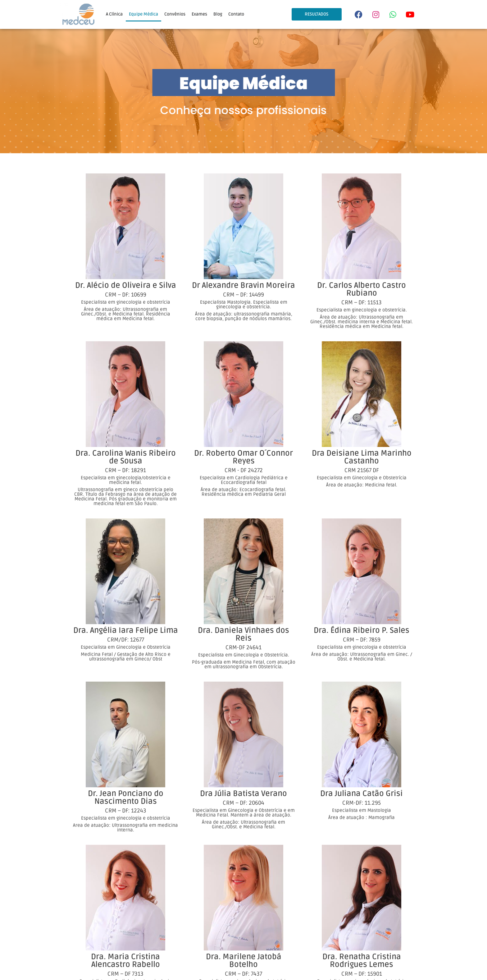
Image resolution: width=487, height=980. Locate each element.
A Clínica (114, 14)
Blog (218, 14)
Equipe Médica (143, 14)
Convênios (175, 14)
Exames (199, 14)
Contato (236, 14)
